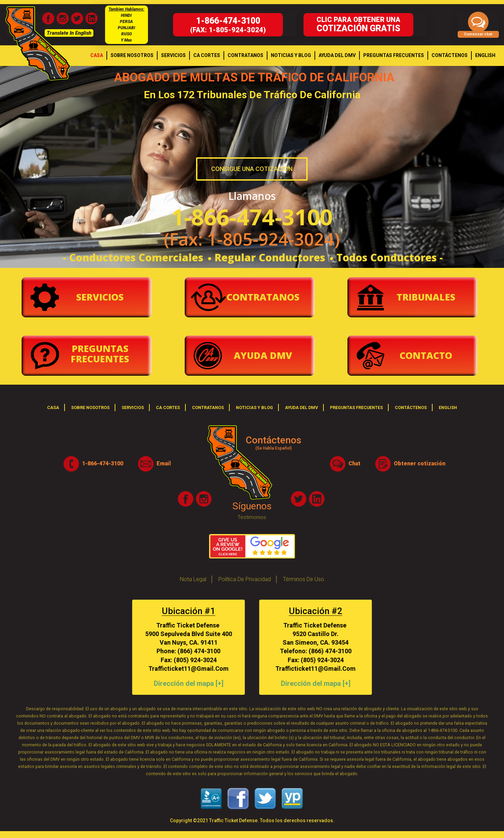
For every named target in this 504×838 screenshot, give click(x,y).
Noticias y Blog (254, 407)
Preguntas (100, 354)
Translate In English (69, 33)
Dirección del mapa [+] (189, 683)
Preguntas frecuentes (356, 407)
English (448, 407)
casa (53, 407)
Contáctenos (411, 407)
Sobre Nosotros (90, 407)
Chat (345, 464)
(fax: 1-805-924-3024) (228, 25)
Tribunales (426, 297)
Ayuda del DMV (301, 407)
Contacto (426, 355)
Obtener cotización (410, 464)
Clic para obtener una (358, 25)
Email (154, 464)
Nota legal (193, 579)
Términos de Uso (303, 579)
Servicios (100, 297)
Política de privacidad (245, 579)
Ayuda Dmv (263, 355)
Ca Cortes (168, 407)
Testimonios (252, 517)
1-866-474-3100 (93, 464)
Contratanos (263, 297)
